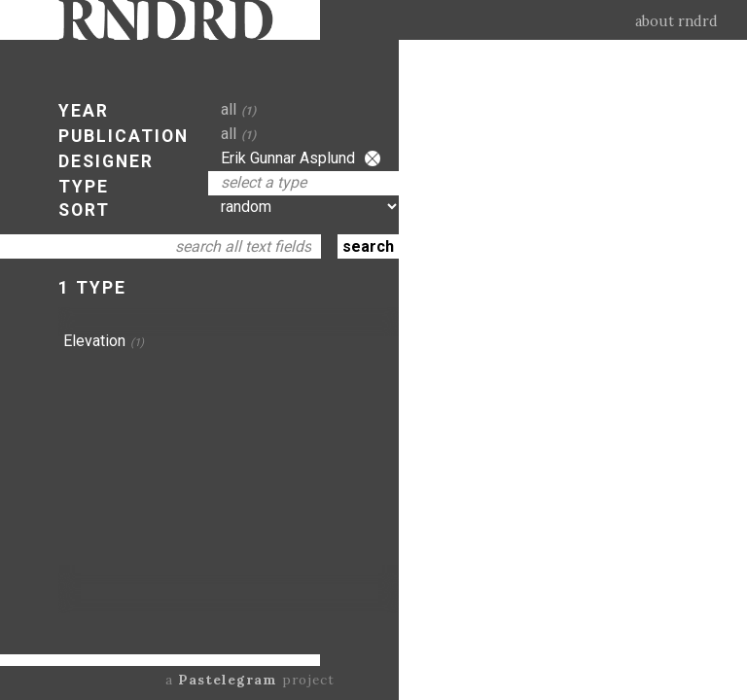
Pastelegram (228, 680)
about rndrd (676, 21)
